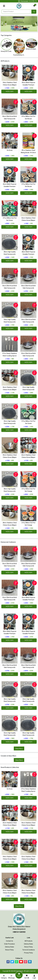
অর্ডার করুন (10, 91)
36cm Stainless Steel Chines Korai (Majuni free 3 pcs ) (10, 390)
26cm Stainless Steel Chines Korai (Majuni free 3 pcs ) (28, 457)
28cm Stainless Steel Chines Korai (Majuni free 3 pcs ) (10, 525)
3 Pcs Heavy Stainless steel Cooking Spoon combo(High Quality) (10, 356)
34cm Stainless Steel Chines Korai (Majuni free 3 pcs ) (10, 85)
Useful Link (10, 938)
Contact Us (9, 941)
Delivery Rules (10, 947)
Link (28, 938)
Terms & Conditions (29, 950)
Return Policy (9, 950)
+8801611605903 (19, 932)
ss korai (10, 150)
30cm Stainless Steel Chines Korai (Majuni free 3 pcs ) (10, 457)
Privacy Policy (28, 953)
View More (19, 748)
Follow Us (19, 958)
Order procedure (9, 944)
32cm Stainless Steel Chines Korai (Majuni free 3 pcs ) (28, 220)
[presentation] (2, 24)
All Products (28, 941)
